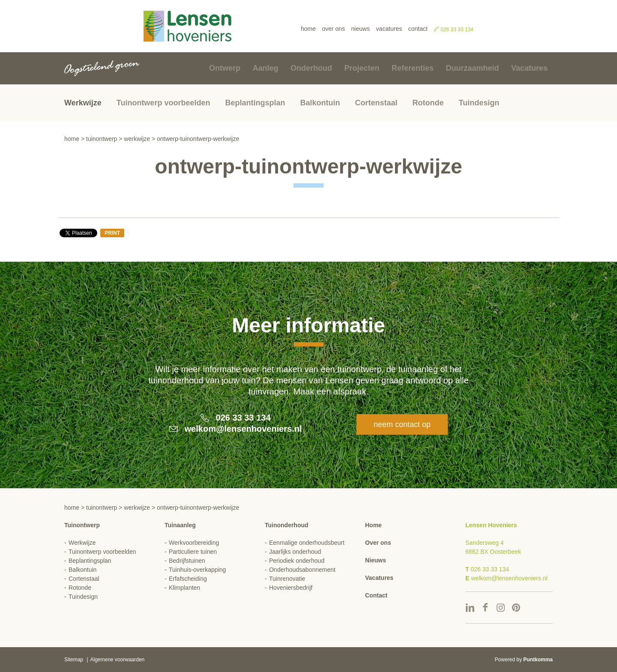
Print (112, 233)
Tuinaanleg (180, 525)
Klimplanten (184, 588)
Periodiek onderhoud (297, 561)
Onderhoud (311, 68)
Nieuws (361, 29)
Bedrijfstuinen (187, 561)
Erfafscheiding (188, 579)
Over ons (333, 29)
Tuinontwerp (102, 139)
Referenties (413, 68)
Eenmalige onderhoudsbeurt (307, 543)
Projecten (362, 68)
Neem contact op (402, 424)
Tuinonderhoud (287, 525)
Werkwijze (83, 103)
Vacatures (389, 29)
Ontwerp (225, 68)
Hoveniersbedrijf (291, 588)
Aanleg (266, 68)
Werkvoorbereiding (194, 543)
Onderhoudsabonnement (302, 570)
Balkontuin (320, 103)
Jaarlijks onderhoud (295, 552)
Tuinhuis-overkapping (197, 570)
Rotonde (428, 103)
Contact (418, 29)
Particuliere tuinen (193, 552)
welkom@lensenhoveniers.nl (243, 429)
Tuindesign (479, 103)
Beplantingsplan (255, 103)
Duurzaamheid (472, 68)
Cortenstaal (376, 103)
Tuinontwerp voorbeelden (163, 103)
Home (308, 29)
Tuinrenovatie (287, 579)
